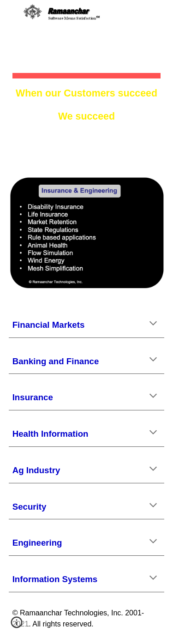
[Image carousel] (87, 233)
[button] (11, 13)
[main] (87, 82)
